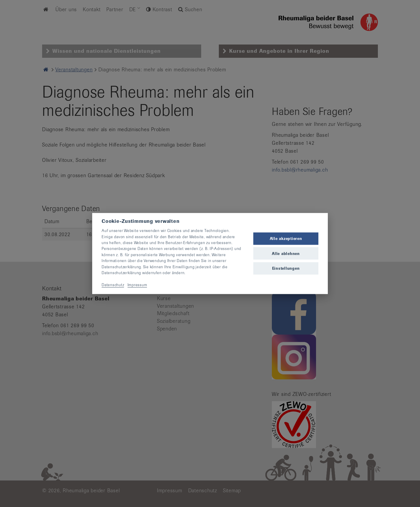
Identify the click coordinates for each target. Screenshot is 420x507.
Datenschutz (113, 285)
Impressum (137, 285)
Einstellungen (286, 268)
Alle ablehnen (286, 253)
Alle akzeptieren (286, 239)
